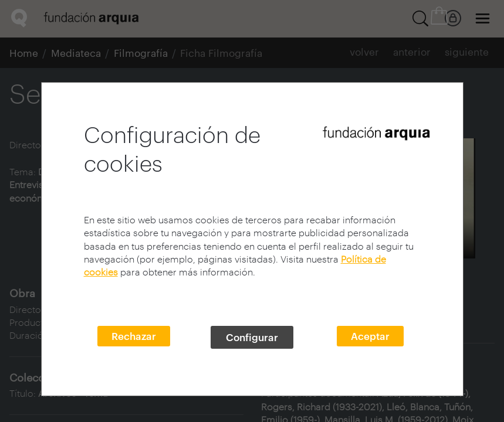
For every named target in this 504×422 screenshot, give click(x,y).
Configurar (252, 337)
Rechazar (134, 336)
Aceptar (370, 336)
